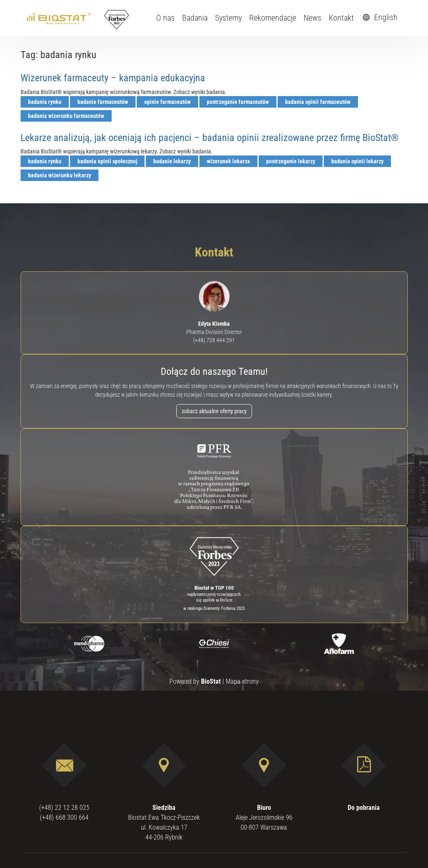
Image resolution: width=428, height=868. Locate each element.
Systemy (228, 18)
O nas (165, 18)
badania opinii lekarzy (357, 161)
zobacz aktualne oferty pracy (214, 411)
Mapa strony (242, 681)
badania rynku (45, 102)
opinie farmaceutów (167, 102)
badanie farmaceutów (103, 102)
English (379, 17)
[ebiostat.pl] (60, 18)
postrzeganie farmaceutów (238, 102)
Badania (195, 18)
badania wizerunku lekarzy (60, 175)
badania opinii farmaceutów (318, 102)
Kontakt (341, 18)
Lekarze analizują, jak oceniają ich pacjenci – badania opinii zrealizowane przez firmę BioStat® (210, 138)
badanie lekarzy (172, 161)
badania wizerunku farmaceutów (66, 116)
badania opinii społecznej (107, 161)
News (312, 18)
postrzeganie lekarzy (291, 161)
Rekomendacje (273, 18)
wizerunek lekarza (228, 161)
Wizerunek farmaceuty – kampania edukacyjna (113, 78)
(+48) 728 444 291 (214, 340)
